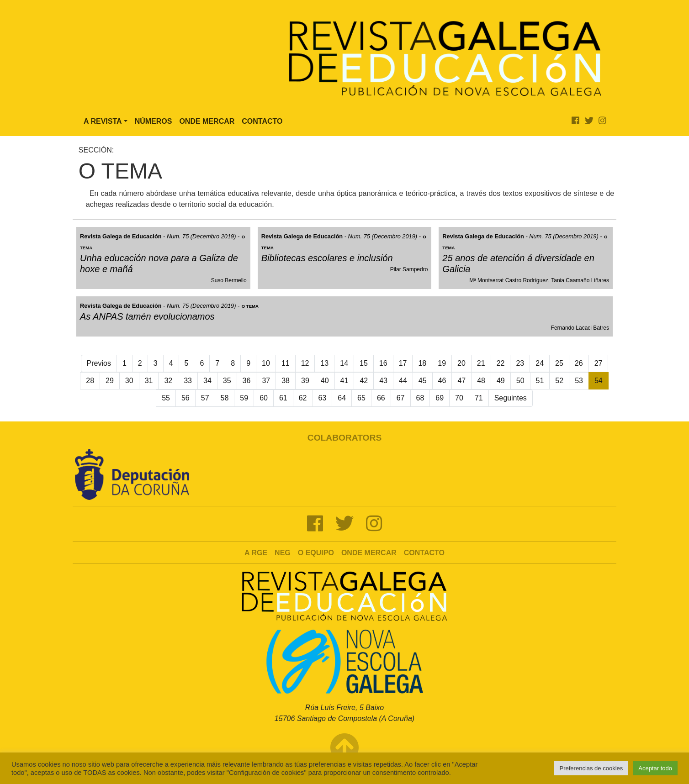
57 (205, 398)
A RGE (256, 553)
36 (247, 381)
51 (540, 381)
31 (149, 381)
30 (129, 381)
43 (383, 381)
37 (266, 381)
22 (501, 363)
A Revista (103, 121)
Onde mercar (369, 553)
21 (481, 363)
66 (381, 398)
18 (422, 363)
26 (579, 363)
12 (305, 363)
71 (479, 398)
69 (440, 398)
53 (579, 381)
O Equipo (316, 553)
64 (342, 398)
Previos (99, 363)
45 (423, 381)
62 (303, 398)
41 (344, 381)
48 (481, 381)
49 (501, 381)
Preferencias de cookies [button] (591, 768)
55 (166, 398)
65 (361, 398)
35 (227, 381)
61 (283, 398)
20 (461, 363)
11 (286, 363)
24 (540, 363)
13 (324, 363)
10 (266, 363)
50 (520, 381)
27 (599, 363)
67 (401, 398)
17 (403, 363)
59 (244, 398)
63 (323, 398)
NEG (283, 553)
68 (420, 398)
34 (207, 381)
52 (559, 381)
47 (461, 381)
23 (520, 363)
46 (442, 381)
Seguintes (511, 398)
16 (383, 363)
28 (90, 381)
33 (188, 381)
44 (403, 381)
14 (344, 363)
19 (442, 363)
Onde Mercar (207, 121)
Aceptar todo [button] (655, 768)
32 (168, 381)
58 (225, 398)
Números (154, 121)
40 (325, 381)
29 (110, 381)
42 (364, 381)
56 (185, 398)
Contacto (262, 121)
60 (264, 398)
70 (459, 398)
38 (286, 381)
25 (559, 363)
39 (305, 381)
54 (599, 381)
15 (364, 363)
